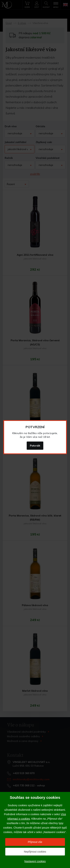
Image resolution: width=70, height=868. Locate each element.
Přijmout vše (35, 842)
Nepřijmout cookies (35, 852)
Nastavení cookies (35, 861)
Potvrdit (35, 446)
